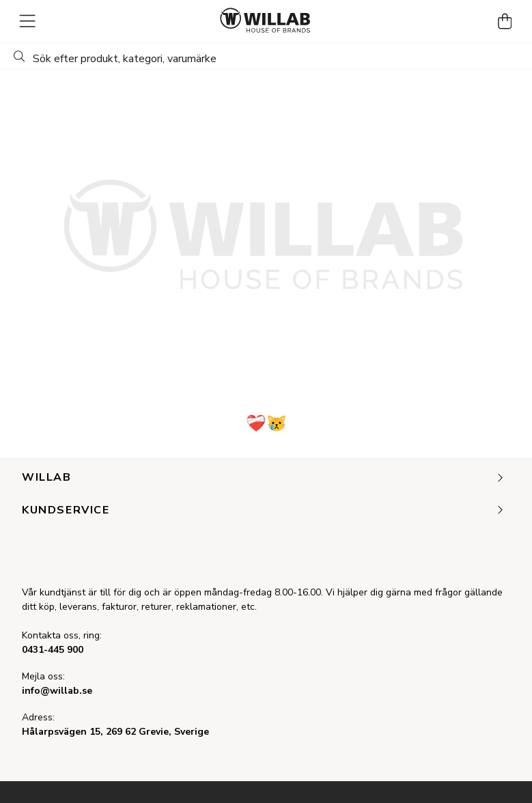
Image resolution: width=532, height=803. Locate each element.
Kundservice (264, 511)
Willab (264, 478)
